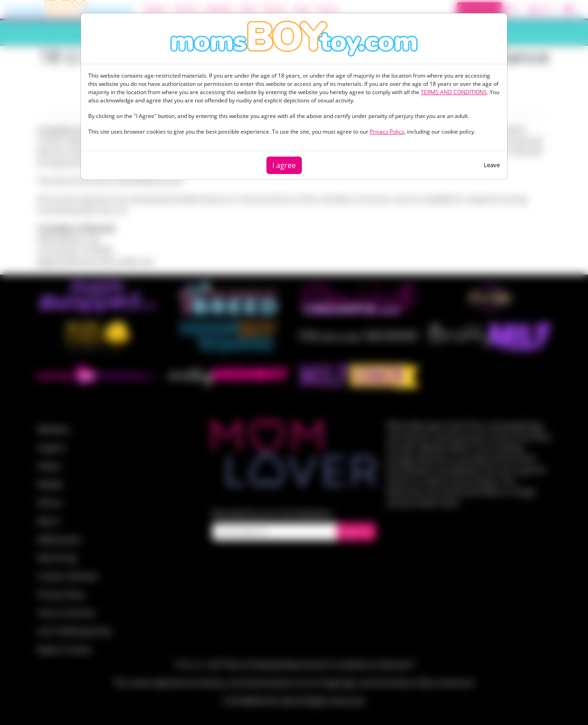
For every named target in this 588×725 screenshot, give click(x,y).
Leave (492, 165)
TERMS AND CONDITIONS (454, 92)
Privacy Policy (387, 132)
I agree (284, 165)
